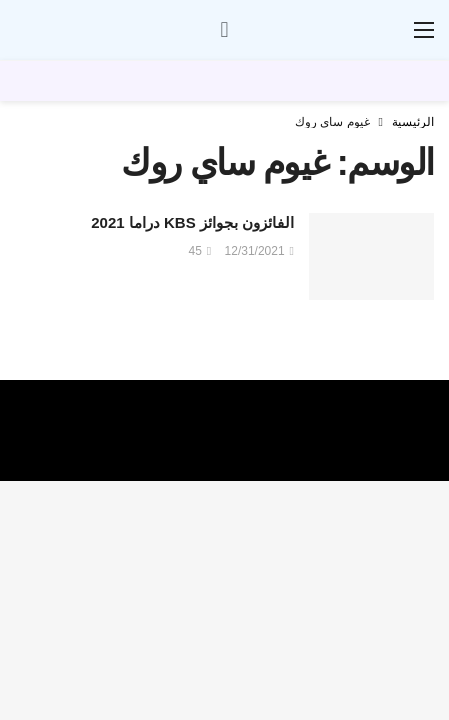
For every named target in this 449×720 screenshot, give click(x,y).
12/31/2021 (259, 251)
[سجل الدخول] (225, 30)
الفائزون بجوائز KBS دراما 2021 (192, 222)
